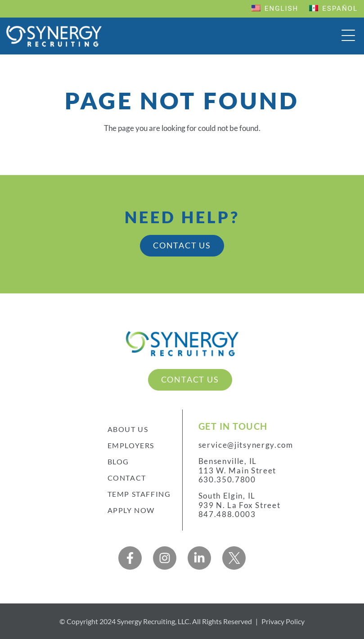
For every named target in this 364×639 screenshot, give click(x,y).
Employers (131, 445)
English (275, 9)
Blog (118, 461)
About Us (128, 429)
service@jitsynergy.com (246, 445)
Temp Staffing (139, 494)
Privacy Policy (283, 621)
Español (333, 9)
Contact (127, 478)
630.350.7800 (228, 480)
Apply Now (131, 510)
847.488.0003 (228, 514)
